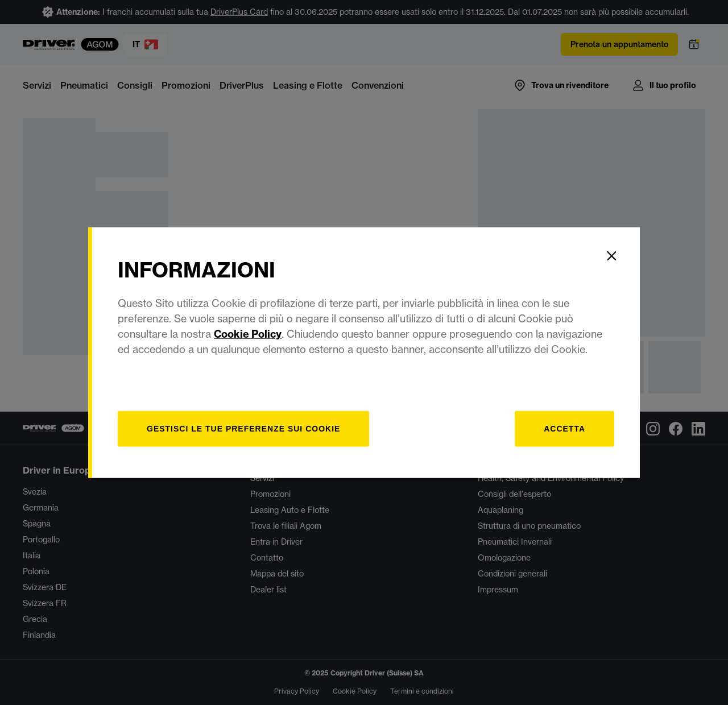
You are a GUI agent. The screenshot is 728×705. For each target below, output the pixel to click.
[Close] (611, 256)
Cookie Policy (248, 333)
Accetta (564, 428)
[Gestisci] (243, 428)
